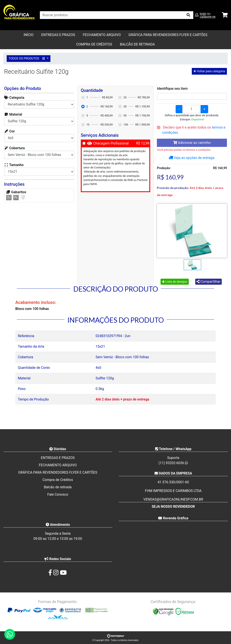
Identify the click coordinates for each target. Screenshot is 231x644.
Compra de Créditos (94, 44)
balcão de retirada (137, 44)
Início (28, 35)
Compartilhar (208, 282)
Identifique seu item (172, 89)
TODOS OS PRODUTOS (27, 58)
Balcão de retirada (58, 487)
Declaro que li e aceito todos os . (194, 130)
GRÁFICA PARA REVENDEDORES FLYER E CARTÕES (168, 35)
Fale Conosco (58, 494)
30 (125, 106)
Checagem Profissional (111, 143)
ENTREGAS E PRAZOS (58, 35)
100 (126, 125)
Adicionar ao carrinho (192, 143)
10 (88, 125)
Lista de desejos (175, 282)
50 (125, 115)
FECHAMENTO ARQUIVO (102, 35)
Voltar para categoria (209, 71)
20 (125, 97)
